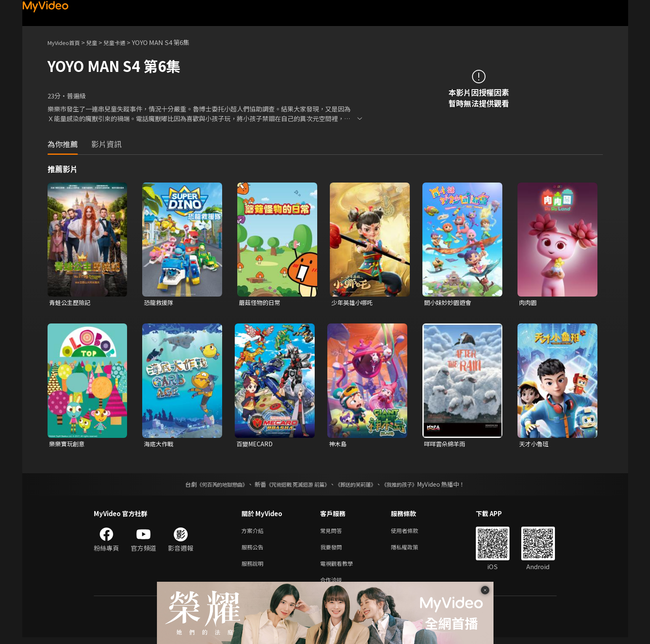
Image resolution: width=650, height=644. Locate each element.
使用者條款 (412, 533)
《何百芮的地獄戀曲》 (211, 486)
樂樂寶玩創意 (68, 445)
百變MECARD (256, 445)
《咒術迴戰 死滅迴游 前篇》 (296, 486)
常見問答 (333, 533)
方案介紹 (254, 533)
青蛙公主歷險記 (71, 303)
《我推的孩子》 (412, 486)
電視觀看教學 (339, 568)
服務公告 (254, 550)
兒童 (98, 42)
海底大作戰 (160, 445)
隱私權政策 (412, 550)
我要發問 (333, 550)
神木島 (338, 445)
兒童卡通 (124, 42)
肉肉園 (529, 303)
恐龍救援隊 (160, 303)
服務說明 (254, 568)
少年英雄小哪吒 (354, 303)
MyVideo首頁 (67, 42)
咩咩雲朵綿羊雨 (446, 445)
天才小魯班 (535, 445)
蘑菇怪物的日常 (261, 303)
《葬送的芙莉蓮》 (362, 486)
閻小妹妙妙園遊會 (449, 303)
